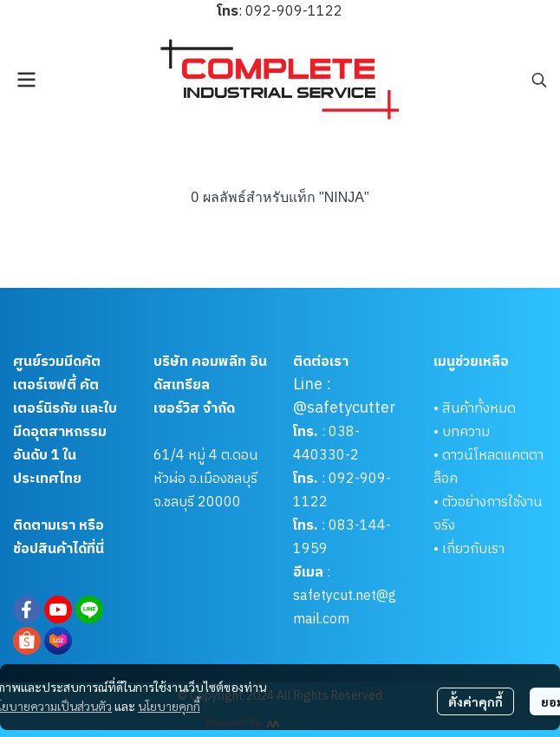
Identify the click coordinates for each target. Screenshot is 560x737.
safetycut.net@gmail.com (345, 608)
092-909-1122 (294, 12)
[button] (539, 80)
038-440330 (326, 444)
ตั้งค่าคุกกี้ (475, 701)
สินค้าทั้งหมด (479, 409)
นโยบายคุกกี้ (169, 706)
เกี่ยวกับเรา (473, 549)
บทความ (466, 432)
